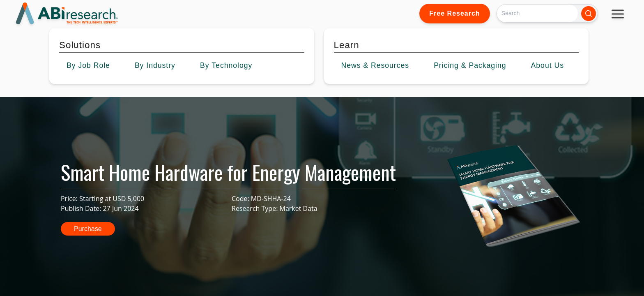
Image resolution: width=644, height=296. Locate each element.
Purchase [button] (88, 229)
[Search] (537, 13)
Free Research (454, 13)
